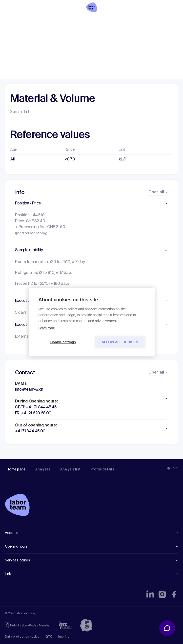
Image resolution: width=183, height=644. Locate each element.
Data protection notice (22, 637)
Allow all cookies (120, 342)
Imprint (64, 637)
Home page (16, 21)
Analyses (40, 21)
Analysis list (67, 21)
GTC (49, 637)
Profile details (98, 21)
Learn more (47, 328)
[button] (91, 203)
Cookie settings (63, 342)
